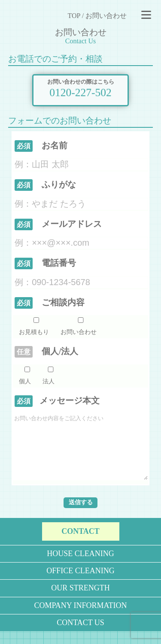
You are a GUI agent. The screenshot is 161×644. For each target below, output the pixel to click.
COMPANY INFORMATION (80, 618)
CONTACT (80, 544)
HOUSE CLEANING (80, 566)
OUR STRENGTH (80, 601)
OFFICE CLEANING (80, 584)
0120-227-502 (80, 91)
